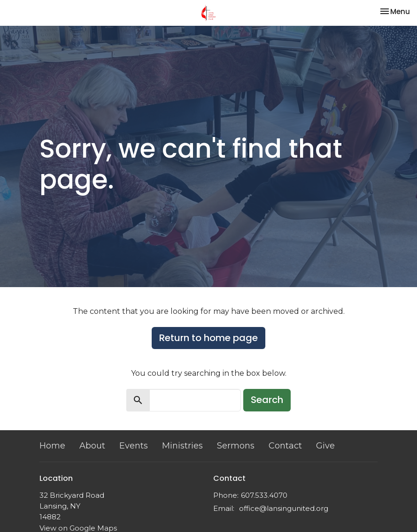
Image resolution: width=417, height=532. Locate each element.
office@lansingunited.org (284, 508)
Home (52, 446)
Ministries (182, 446)
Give (325, 446)
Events (134, 446)
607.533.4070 (264, 495)
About (92, 446)
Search (267, 400)
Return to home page (208, 338)
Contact (285, 446)
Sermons (236, 446)
